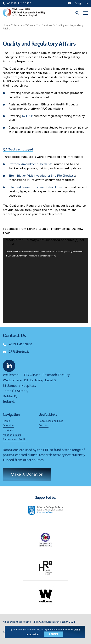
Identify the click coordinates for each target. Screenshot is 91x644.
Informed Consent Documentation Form (35, 187)
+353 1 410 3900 (20, 344)
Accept (53, 634)
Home (6, 421)
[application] (45, 280)
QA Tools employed (18, 149)
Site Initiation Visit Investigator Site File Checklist (42, 175)
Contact (44, 425)
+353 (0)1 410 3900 (19, 3)
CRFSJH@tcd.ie (19, 351)
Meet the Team (12, 434)
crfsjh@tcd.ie (80, 3)
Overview (8, 425)
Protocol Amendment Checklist (30, 164)
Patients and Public (14, 439)
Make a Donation (27, 474)
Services (8, 430)
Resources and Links (51, 421)
